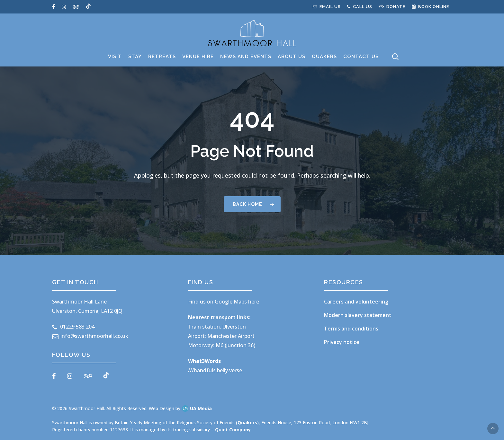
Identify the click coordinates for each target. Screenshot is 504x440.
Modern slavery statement (358, 315)
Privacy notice (342, 342)
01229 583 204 (77, 327)
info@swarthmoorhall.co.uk (94, 336)
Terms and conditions (351, 329)
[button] (493, 429)
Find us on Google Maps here (224, 302)
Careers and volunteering (356, 302)
